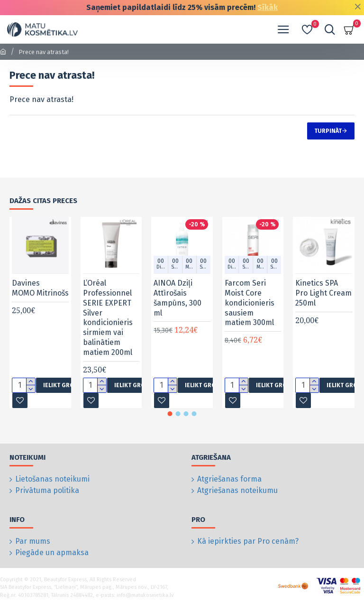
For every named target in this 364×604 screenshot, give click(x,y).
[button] (170, 414)
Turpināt (328, 131)
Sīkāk (268, 7)
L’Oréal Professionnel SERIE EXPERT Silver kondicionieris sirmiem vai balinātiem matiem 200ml (108, 318)
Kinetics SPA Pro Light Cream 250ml (323, 293)
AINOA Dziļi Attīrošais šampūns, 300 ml (177, 298)
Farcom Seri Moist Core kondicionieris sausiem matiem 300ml (250, 303)
